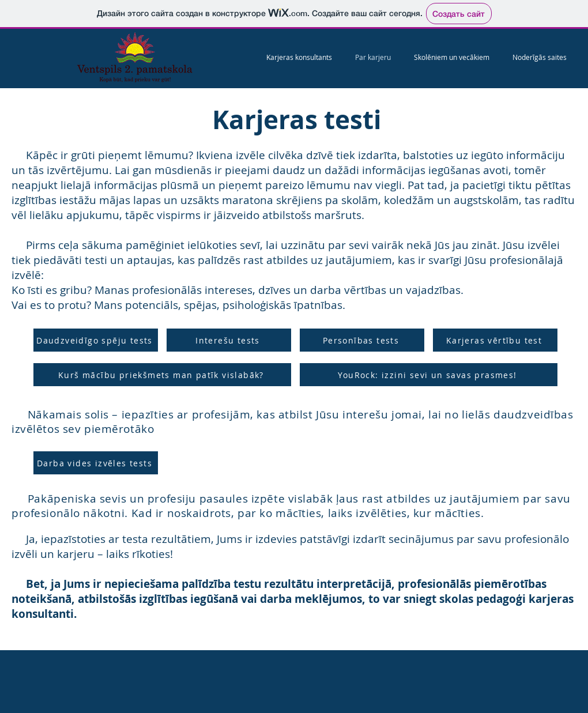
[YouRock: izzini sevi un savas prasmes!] (429, 375)
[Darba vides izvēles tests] (96, 463)
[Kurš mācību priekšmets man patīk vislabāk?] (162, 375)
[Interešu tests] (229, 340)
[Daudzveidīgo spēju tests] (96, 340)
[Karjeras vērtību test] (495, 340)
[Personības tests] (362, 340)
